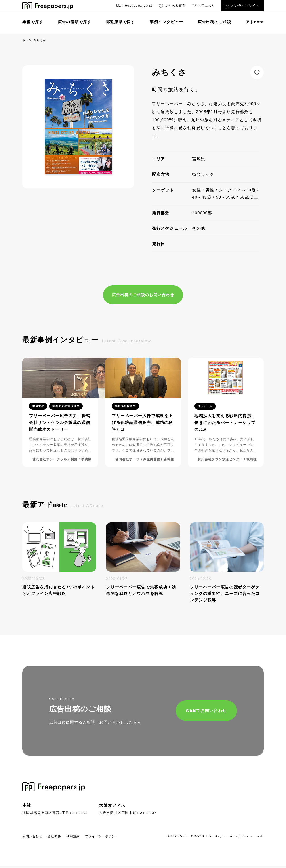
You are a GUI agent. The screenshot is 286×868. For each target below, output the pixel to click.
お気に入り (203, 6)
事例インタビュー (166, 22)
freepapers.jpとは (134, 6)
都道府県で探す (121, 22)
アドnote (255, 22)
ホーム (27, 40)
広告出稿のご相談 (214, 22)
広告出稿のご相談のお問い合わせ (143, 295)
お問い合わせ (34, 838)
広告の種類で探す (75, 22)
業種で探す (33, 22)
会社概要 (60, 838)
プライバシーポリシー (114, 838)
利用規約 (81, 838)
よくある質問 (172, 6)
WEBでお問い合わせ (191, 712)
